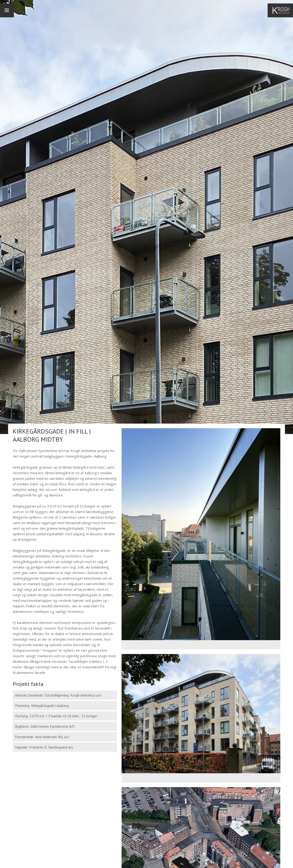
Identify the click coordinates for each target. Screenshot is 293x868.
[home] (283, 10)
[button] (7, 10)
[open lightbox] (201, 534)
